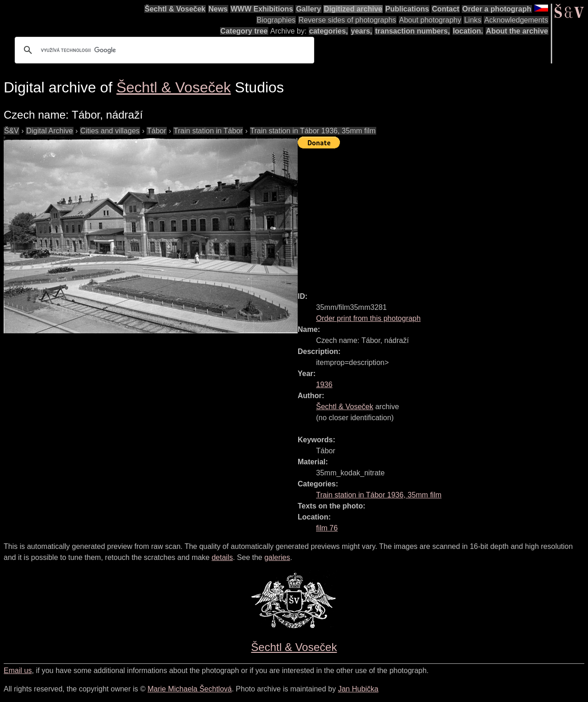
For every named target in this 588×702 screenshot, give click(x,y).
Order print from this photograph (368, 318)
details (222, 557)
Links (472, 20)
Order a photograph (497, 9)
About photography (430, 20)
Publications (407, 9)
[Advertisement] (443, 216)
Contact (446, 9)
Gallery (308, 9)
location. (468, 31)
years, (362, 31)
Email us (18, 671)
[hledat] (163, 50)
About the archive (517, 31)
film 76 (327, 528)
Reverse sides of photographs (348, 20)
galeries (277, 557)
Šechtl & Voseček (175, 9)
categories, (328, 31)
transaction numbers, (412, 31)
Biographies (276, 20)
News (218, 9)
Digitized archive (353, 9)
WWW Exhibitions (262, 9)
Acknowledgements (516, 20)
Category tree (244, 31)
